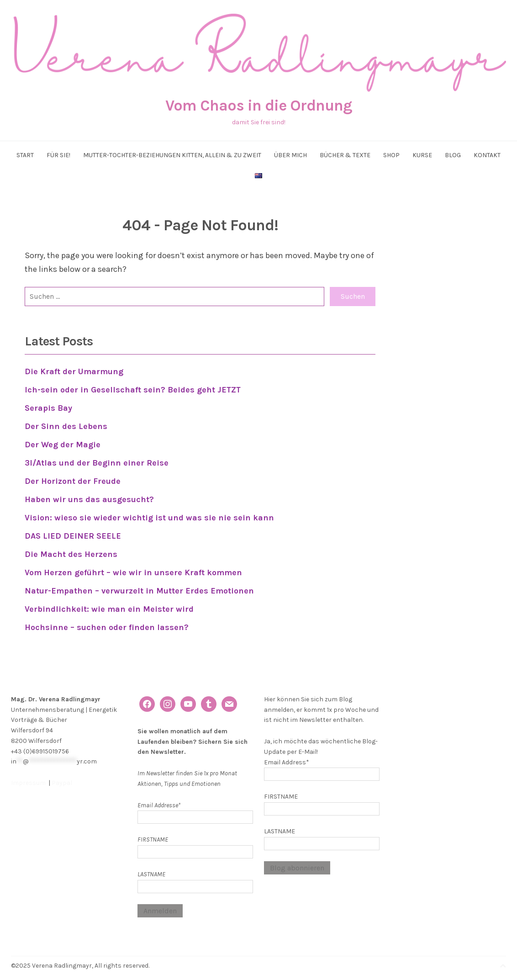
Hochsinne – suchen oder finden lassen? (107, 621)
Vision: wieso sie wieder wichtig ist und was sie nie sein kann (149, 514)
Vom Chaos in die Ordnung (259, 106)
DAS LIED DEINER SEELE (73, 532)
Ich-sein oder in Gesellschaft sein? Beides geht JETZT (133, 389)
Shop (391, 155)
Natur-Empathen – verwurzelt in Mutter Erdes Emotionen (139, 585)
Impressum (29, 776)
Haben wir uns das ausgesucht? (90, 496)
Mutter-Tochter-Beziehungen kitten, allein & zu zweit (172, 155)
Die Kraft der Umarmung (74, 371)
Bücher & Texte (345, 155)
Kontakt (487, 155)
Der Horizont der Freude (73, 478)
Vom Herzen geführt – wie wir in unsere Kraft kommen (133, 567)
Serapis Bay (48, 407)
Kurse (422, 155)
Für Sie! (58, 155)
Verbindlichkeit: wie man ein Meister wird (109, 603)
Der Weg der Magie (63, 443)
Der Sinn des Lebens (66, 425)
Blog (453, 155)
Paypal (62, 776)
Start (25, 155)
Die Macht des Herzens (71, 550)
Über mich (290, 155)
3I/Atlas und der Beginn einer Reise (97, 461)
